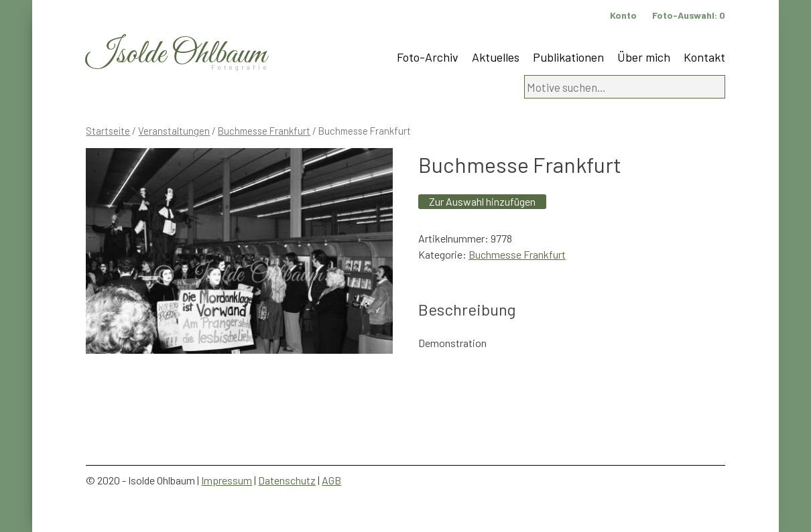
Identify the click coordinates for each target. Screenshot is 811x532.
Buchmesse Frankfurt (264, 131)
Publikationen (568, 57)
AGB (331, 480)
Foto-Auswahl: (689, 15)
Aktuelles (496, 57)
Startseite (108, 131)
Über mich (644, 57)
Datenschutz (287, 480)
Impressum (227, 480)
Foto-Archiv (428, 57)
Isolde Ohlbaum (176, 55)
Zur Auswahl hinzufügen (482, 201)
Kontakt (704, 57)
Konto (623, 15)
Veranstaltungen (174, 131)
